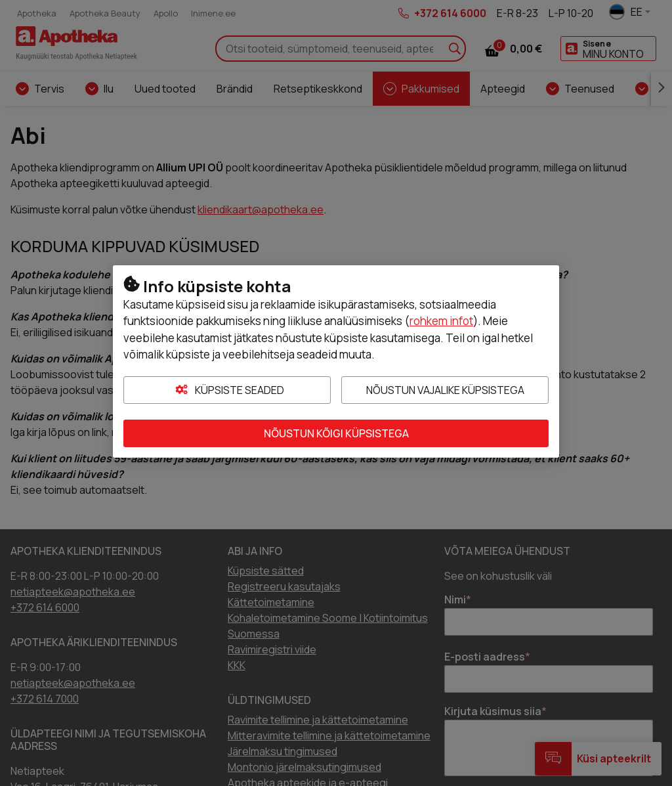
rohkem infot (441, 321)
